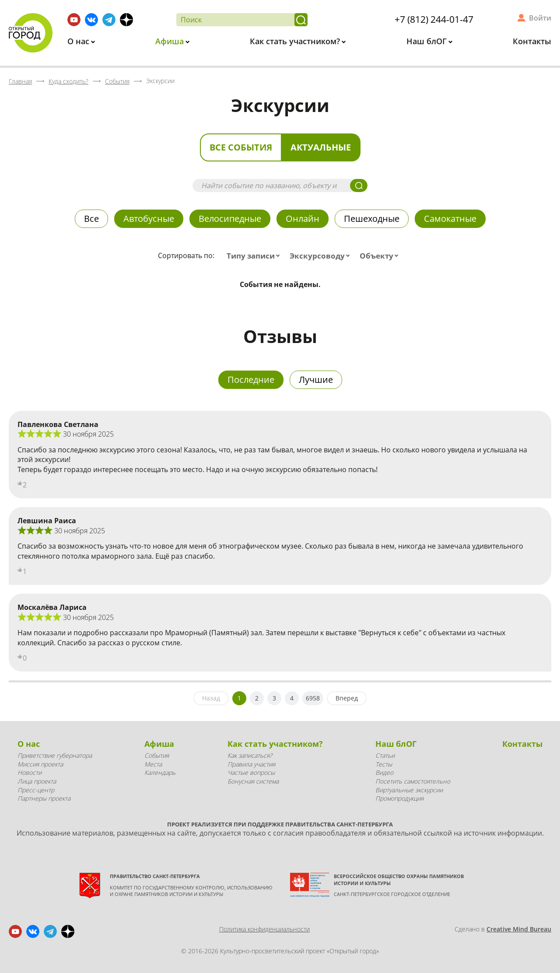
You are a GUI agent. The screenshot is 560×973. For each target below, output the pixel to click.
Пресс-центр (36, 790)
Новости (30, 772)
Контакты (532, 41)
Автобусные (149, 219)
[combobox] (255, 256)
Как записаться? (250, 755)
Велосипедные (230, 219)
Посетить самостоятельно (413, 781)
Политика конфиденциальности (264, 929)
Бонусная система (253, 781)
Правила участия (251, 764)
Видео (384, 772)
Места (153, 764)
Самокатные (450, 219)
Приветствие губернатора (55, 755)
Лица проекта (37, 781)
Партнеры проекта (44, 798)
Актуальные (321, 147)
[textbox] (255, 256)
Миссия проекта (40, 764)
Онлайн (303, 219)
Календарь (160, 772)
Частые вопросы (251, 772)
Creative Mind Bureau (519, 929)
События (157, 755)
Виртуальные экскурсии (409, 790)
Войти (540, 18)
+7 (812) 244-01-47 (434, 19)
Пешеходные (372, 219)
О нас (79, 41)
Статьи (385, 755)
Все (91, 219)
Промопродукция (399, 798)
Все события (241, 147)
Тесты (384, 764)
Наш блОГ (428, 41)
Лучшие (316, 380)
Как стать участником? (296, 41)
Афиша (171, 41)
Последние (251, 380)
